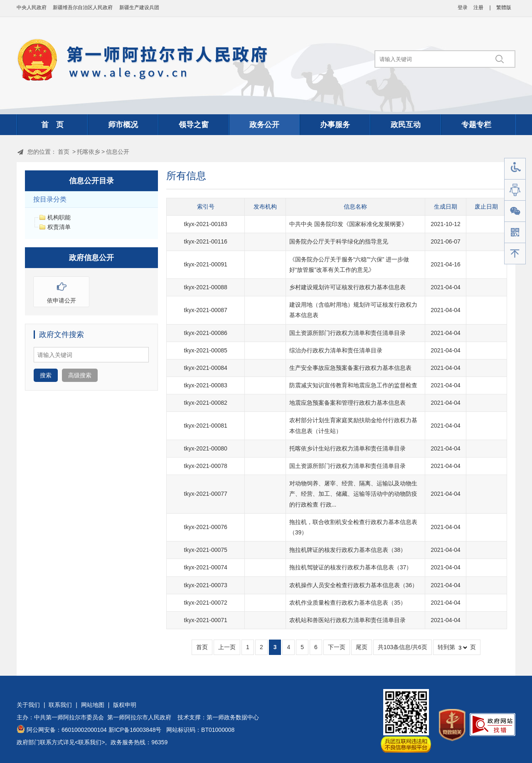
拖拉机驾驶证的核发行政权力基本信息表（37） (351, 567)
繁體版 (504, 7)
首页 (64, 152)
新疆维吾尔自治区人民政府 (83, 7)
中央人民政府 (32, 7)
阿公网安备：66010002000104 (67, 730)
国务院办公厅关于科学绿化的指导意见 (339, 241)
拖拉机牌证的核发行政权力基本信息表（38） (348, 550)
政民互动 (406, 125)
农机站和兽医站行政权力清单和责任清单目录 (347, 620)
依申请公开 (61, 290)
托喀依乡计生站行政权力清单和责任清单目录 (347, 448)
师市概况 (123, 125)
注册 (478, 7)
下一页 (337, 647)
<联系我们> (90, 742)
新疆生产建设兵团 (139, 7)
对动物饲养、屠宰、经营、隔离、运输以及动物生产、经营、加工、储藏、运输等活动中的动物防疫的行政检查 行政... (353, 494)
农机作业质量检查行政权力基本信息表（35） (348, 603)
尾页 (362, 647)
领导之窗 (194, 125)
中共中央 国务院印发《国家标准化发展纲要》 (348, 224)
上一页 (227, 647)
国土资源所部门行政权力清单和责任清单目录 (347, 333)
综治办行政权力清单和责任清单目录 (336, 350)
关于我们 (28, 705)
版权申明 (125, 705)
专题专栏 (476, 125)
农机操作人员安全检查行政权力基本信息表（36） (354, 585)
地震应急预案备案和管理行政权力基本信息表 (347, 403)
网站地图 (93, 705)
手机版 (515, 233)
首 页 (52, 125)
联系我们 (60, 705)
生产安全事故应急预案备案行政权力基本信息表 (350, 368)
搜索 (46, 375)
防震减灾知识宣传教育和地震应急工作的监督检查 (353, 385)
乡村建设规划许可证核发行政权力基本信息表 (347, 287)
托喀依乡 (89, 152)
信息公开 (118, 152)
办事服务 (335, 125)
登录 (463, 7)
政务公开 (264, 125)
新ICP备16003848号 (135, 730)
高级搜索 (80, 375)
